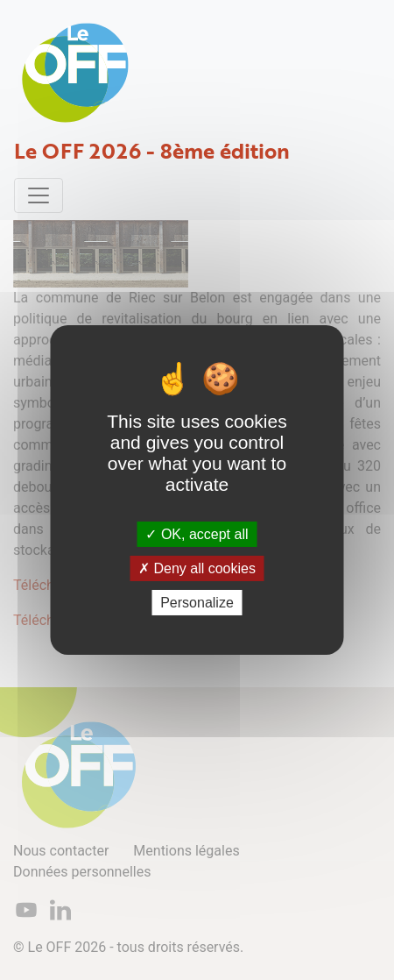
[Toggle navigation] (39, 195)
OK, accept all (197, 533)
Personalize (197, 603)
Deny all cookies (197, 568)
